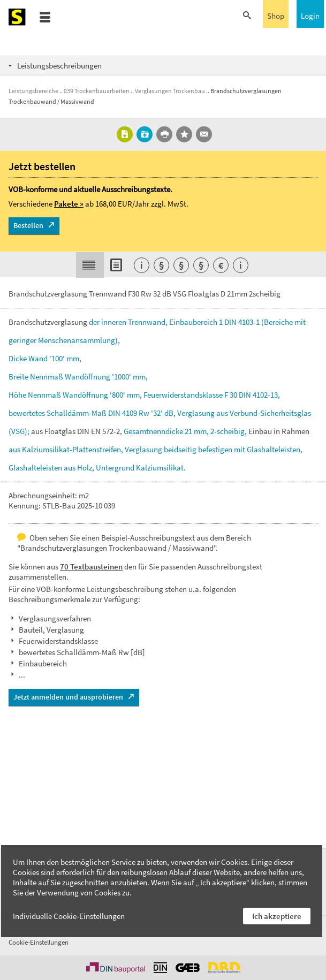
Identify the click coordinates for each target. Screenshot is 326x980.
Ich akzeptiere (277, 916)
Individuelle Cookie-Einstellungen (69, 916)
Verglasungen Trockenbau (170, 91)
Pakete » (69, 204)
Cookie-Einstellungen (39, 942)
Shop (276, 16)
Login (310, 16)
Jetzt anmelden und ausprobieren (68, 697)
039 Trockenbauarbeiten (97, 91)
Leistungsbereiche (33, 91)
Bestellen (28, 225)
